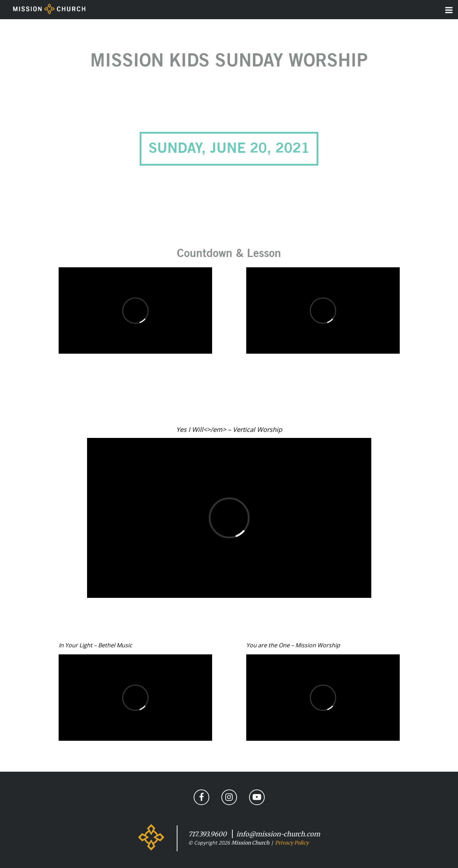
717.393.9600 (208, 834)
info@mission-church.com (278, 834)
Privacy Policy (292, 843)
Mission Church (250, 843)
